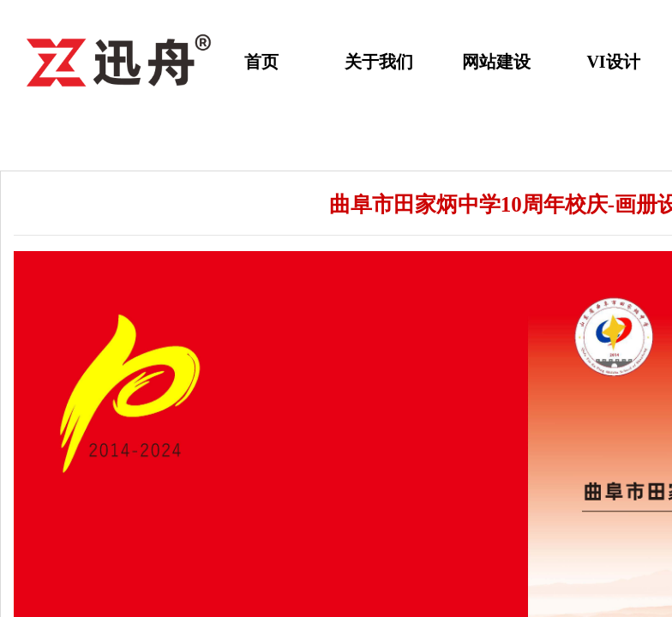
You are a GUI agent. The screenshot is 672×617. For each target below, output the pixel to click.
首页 (261, 62)
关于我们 (379, 62)
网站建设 (496, 62)
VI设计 (613, 62)
